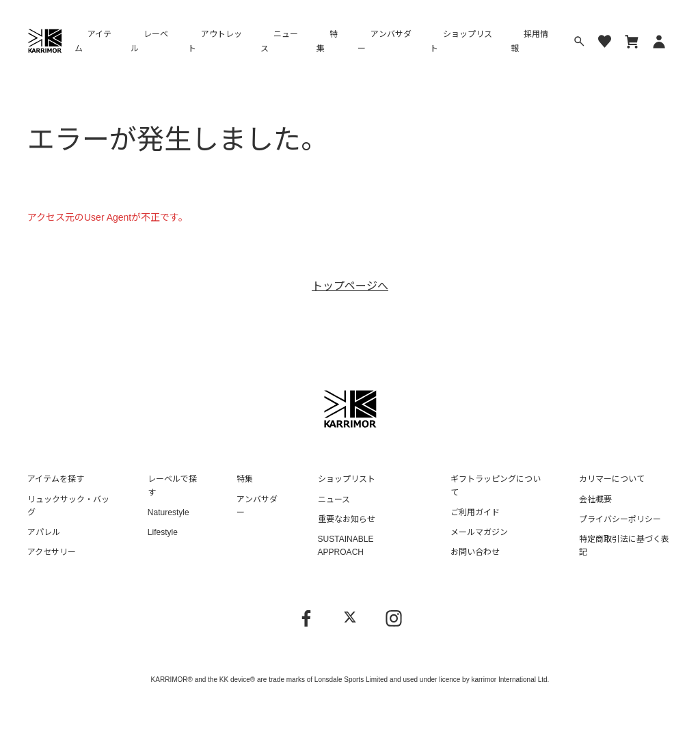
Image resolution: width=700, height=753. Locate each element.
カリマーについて (612, 479)
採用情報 (529, 41)
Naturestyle (169, 512)
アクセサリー (52, 552)
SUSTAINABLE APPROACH (346, 546)
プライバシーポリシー (620, 519)
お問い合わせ (475, 552)
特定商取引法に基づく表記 (624, 546)
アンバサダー (385, 41)
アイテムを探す (56, 479)
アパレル (44, 532)
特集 (327, 41)
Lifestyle (163, 532)
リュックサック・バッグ (68, 506)
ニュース (279, 41)
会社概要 (595, 499)
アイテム (93, 41)
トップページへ (350, 286)
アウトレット (215, 41)
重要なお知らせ (347, 519)
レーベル (149, 41)
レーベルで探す (172, 485)
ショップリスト (461, 41)
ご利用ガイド (475, 512)
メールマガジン (479, 532)
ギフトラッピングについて (496, 485)
